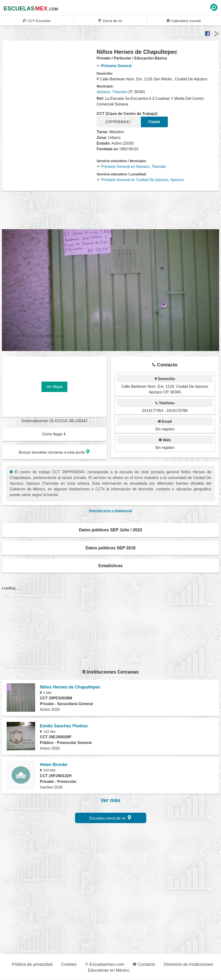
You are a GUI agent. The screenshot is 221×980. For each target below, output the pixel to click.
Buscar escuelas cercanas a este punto (54, 452)
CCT (37, 21)
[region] (49, 86)
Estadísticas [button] (110, 566)
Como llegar (54, 434)
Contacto (144, 964)
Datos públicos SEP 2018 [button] (111, 548)
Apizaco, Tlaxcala (111, 92)
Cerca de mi (110, 21)
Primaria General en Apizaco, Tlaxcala (131, 166)
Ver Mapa (54, 387)
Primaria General (114, 66)
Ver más (110, 800)
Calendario (184, 21)
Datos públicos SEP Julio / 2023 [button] (111, 530)
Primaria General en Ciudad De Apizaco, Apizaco (140, 180)
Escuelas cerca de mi (110, 818)
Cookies (69, 964)
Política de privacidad (32, 964)
